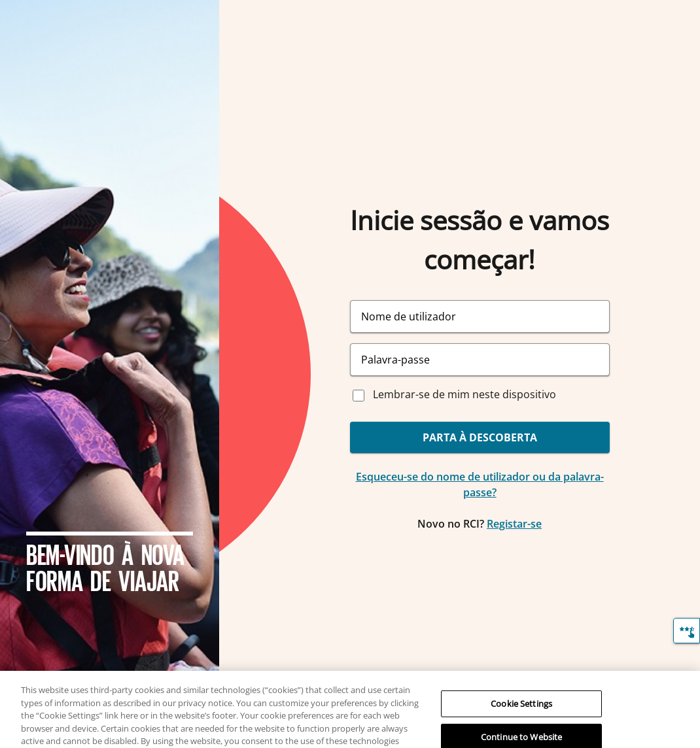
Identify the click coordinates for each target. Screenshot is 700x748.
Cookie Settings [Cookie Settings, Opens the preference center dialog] (521, 709)
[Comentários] (687, 631)
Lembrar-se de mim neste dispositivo (464, 394)
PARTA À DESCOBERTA (480, 437)
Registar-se (514, 524)
